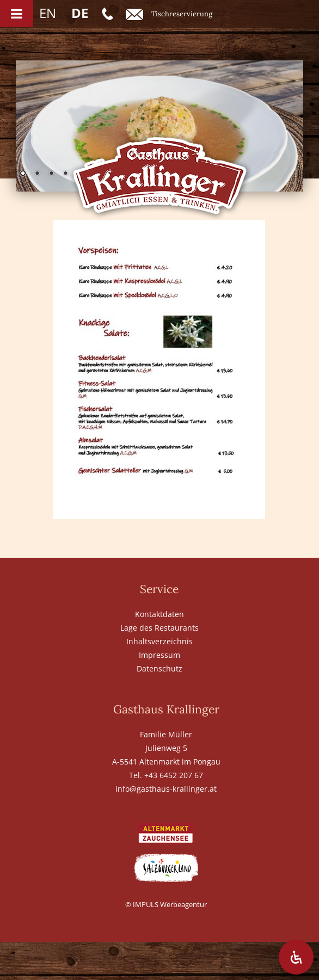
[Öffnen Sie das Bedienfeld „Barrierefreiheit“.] (296, 957)
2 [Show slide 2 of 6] (37, 174)
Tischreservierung (169, 14)
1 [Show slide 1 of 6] (23, 174)
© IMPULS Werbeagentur (166, 904)
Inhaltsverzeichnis (159, 641)
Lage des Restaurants (159, 628)
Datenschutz (159, 668)
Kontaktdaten (159, 614)
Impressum (159, 655)
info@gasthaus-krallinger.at (166, 789)
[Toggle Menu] (17, 14)
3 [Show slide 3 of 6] (51, 174)
